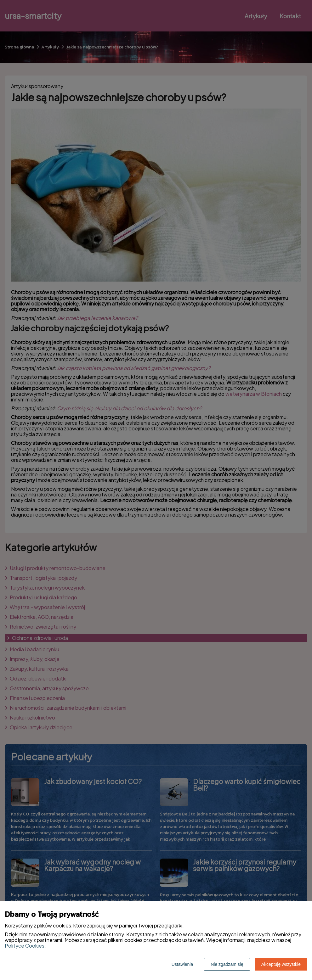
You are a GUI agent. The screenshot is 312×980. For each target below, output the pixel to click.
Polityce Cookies (25, 946)
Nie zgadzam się (227, 964)
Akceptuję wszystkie (281, 964)
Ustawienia (182, 964)
